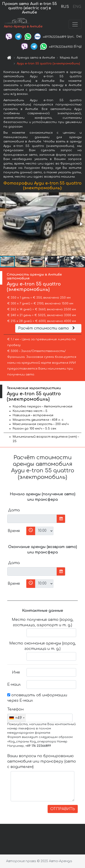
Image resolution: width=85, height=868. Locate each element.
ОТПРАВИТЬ (63, 809)
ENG (77, 7)
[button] (81, 224)
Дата (14, 510)
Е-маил (14, 685)
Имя (16, 672)
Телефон (15, 709)
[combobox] (17, 718)
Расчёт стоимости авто (47, 328)
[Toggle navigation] (75, 24)
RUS (65, 7)
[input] (32, 519)
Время (14, 531)
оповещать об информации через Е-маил (37, 698)
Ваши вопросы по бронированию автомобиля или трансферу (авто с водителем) (42, 761)
